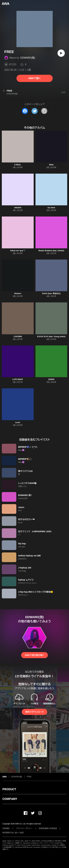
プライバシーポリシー (24, 828)
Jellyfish (18, 208)
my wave (51, 208)
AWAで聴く (34, 78)
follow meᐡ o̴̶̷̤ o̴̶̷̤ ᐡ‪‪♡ (18, 251)
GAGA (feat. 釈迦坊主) (51, 294)
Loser (18, 422)
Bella (51, 165)
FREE (29, 777)
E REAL (18, 165)
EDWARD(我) (28, 58)
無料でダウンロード (34, 712)
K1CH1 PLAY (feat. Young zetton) (51, 337)
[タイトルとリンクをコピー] (44, 111)
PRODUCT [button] (9, 789)
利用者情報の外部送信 (48, 828)
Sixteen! (18, 294)
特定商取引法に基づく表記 (13, 833)
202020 (51, 379)
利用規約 (6, 828)
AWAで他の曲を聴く (34, 655)
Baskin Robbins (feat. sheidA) (51, 251)
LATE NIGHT (18, 379)
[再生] (61, 53)
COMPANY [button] (10, 799)
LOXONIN (18, 337)
